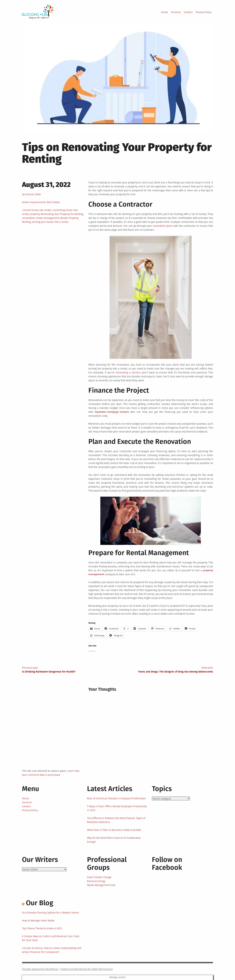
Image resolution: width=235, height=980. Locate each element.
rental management (47, 218)
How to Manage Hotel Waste (38, 921)
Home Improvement (34, 202)
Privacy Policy (204, 12)
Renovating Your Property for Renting (62, 214)
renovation (28, 218)
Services (176, 12)
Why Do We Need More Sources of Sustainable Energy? (114, 840)
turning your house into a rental (50, 222)
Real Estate (53, 202)
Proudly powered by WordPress (40, 969)
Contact (188, 12)
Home (164, 12)
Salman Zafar (33, 194)
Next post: (165, 670)
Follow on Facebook (167, 864)
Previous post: (70, 670)
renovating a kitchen (128, 373)
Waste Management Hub (101, 885)
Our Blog (40, 903)
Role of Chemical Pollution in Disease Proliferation (116, 798)
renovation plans (163, 226)
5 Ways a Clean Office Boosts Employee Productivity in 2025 (117, 808)
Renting (26, 222)
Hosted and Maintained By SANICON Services (87, 969)
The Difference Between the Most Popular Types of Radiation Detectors (116, 820)
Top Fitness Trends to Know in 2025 (42, 928)
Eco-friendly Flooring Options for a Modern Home (50, 913)
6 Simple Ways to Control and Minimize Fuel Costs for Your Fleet (51, 938)
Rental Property (69, 218)
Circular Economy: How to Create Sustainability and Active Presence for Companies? (52, 950)
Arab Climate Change (99, 877)
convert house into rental (37, 210)
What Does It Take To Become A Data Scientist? (114, 830)
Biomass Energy (96, 881)
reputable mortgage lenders (112, 412)
